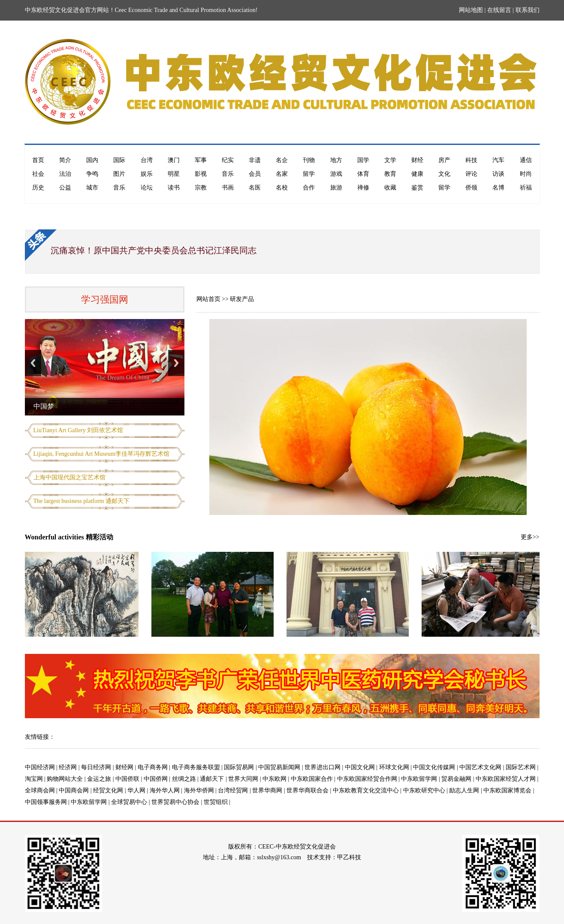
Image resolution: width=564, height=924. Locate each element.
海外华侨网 (199, 790)
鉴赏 (417, 188)
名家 (282, 174)
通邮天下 (212, 779)
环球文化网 (394, 767)
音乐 (228, 174)
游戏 (336, 174)
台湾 (147, 160)
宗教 (201, 188)
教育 (390, 174)
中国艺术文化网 (480, 767)
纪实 (228, 160)
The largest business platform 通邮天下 (82, 501)
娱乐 (147, 174)
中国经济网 (40, 767)
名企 (282, 160)
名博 (498, 188)
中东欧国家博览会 (507, 790)
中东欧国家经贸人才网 (506, 779)
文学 (390, 160)
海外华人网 (165, 790)
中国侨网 (156, 779)
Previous (33, 363)
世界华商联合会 (308, 790)
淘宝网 (34, 779)
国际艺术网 (521, 767)
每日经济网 (96, 767)
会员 (255, 174)
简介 (65, 160)
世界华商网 (267, 790)
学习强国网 (105, 299)
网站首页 (208, 299)
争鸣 (92, 174)
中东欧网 (274, 779)
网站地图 (471, 10)
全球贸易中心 (129, 802)
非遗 (255, 160)
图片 (119, 174)
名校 (282, 188)
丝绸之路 (184, 779)
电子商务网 (153, 767)
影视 (201, 174)
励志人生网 (464, 790)
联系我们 (528, 10)
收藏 (390, 188)
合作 (309, 188)
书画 (228, 188)
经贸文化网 (108, 790)
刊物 (309, 160)
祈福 (526, 188)
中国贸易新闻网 (279, 767)
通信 (526, 160)
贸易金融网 (456, 779)
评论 (471, 174)
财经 (417, 160)
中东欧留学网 (419, 779)
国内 (92, 160)
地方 (336, 160)
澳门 (174, 160)
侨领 (471, 188)
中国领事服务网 (46, 802)
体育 (363, 174)
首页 (38, 160)
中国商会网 (74, 790)
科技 (471, 160)
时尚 (526, 174)
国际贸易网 (239, 767)
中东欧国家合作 (312, 779)
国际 (119, 160)
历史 (38, 188)
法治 (65, 174)
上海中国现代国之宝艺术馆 (69, 477)
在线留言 (499, 10)
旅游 (336, 188)
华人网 (136, 790)
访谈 (498, 174)
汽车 (498, 160)
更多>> (530, 537)
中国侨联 (127, 779)
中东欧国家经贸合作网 (367, 779)
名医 (255, 188)
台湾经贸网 (233, 790)
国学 (363, 160)
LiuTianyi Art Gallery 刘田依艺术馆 (78, 430)
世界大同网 (243, 779)
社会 (38, 174)
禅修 (363, 188)
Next (176, 363)
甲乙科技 (349, 857)
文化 (444, 174)
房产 (444, 160)
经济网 (68, 767)
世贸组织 (216, 802)
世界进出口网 (323, 767)
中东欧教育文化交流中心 (366, 790)
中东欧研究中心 (424, 790)
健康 (417, 174)
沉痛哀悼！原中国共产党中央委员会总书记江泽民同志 (154, 250)
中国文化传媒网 (434, 767)
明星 (174, 174)
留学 (309, 174)
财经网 (124, 767)
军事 (201, 160)
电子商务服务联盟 (196, 767)
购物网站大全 (65, 779)
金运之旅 (99, 779)
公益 (65, 188)
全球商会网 (40, 790)
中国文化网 (360, 767)
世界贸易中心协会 (175, 802)
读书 (174, 188)
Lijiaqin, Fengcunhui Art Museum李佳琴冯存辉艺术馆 (101, 454)
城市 (92, 188)
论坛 (147, 188)
